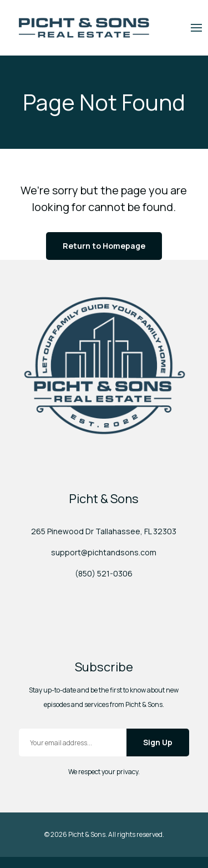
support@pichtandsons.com (104, 552)
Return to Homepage (104, 246)
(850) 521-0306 (104, 573)
